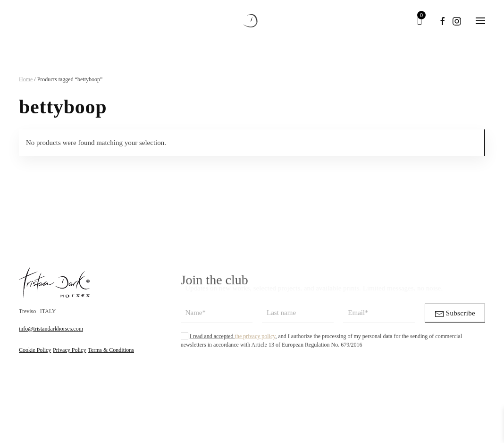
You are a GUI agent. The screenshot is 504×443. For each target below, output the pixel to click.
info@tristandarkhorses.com (51, 329)
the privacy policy (255, 341)
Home (26, 79)
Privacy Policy (69, 350)
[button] (480, 21)
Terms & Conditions (111, 350)
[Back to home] (252, 21)
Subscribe (455, 319)
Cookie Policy (35, 350)
